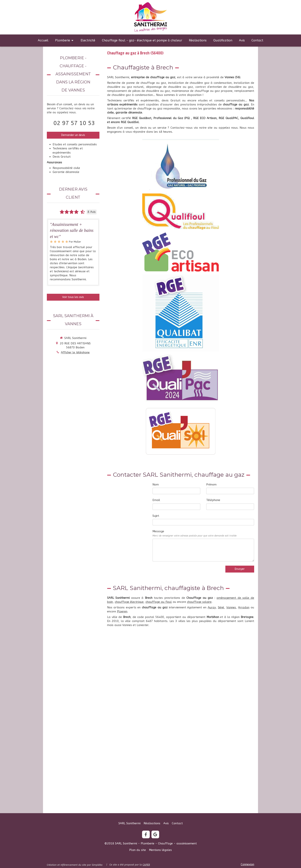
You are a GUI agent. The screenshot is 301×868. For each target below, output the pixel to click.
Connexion (247, 864)
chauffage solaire (199, 602)
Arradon (244, 607)
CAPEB (146, 865)
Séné (221, 607)
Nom (156, 485)
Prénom (211, 485)
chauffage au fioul (159, 602)
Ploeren (122, 611)
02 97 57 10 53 (74, 123)
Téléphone (213, 500)
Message (194, 533)
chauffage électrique (129, 602)
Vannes (231, 607)
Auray (212, 607)
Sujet (156, 516)
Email (156, 500)
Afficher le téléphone (75, 352)
